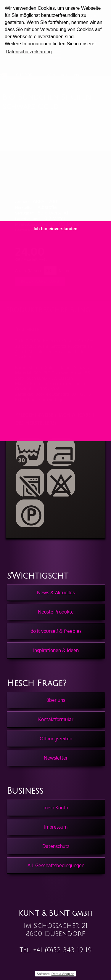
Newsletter (56, 758)
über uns (56, 700)
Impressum (56, 827)
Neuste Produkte (56, 612)
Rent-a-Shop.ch (63, 974)
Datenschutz (56, 846)
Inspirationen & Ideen (56, 650)
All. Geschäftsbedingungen (56, 865)
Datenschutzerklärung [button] (29, 52)
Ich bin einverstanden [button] (56, 229)
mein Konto (56, 808)
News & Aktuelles (56, 593)
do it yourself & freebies (56, 631)
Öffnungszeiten (56, 739)
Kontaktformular (56, 719)
